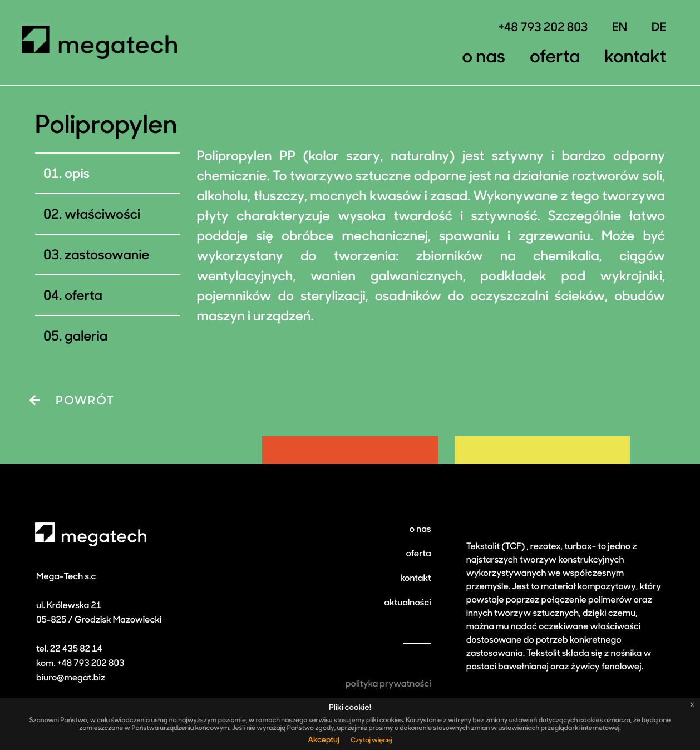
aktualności (407, 603)
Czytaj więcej (371, 741)
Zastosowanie (107, 256)
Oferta (555, 58)
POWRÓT (72, 401)
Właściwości (102, 215)
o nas (420, 530)
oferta (418, 554)
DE (659, 29)
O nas (484, 58)
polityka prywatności (388, 684)
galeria (86, 337)
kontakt (415, 579)
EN (620, 29)
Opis (77, 175)
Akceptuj (324, 740)
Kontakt (635, 58)
